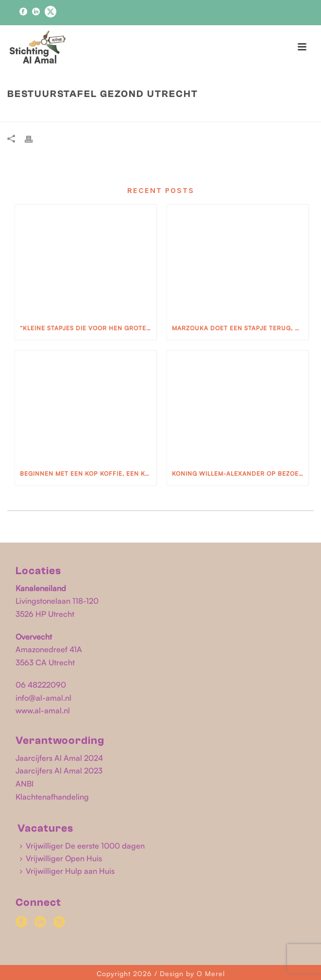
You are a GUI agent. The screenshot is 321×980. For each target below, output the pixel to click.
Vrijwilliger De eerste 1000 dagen (82, 846)
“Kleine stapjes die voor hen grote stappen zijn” (88, 328)
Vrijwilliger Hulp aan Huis (67, 871)
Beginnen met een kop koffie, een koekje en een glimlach (88, 474)
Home (108, 114)
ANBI (25, 784)
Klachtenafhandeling (52, 797)
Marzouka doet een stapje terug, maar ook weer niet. (240, 328)
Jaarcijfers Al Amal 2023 (59, 771)
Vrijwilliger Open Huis (61, 858)
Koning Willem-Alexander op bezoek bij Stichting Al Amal (240, 474)
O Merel (211, 973)
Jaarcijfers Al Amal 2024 (59, 758)
